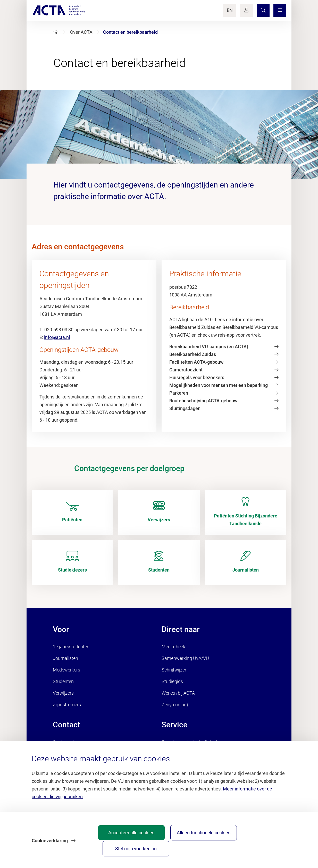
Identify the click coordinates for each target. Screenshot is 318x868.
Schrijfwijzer (174, 670)
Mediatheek (173, 647)
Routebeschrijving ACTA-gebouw (203, 401)
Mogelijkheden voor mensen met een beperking (219, 385)
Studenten (63, 681)
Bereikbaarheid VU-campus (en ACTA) (209, 347)
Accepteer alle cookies (143, 846)
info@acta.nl (57, 337)
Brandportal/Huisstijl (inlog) (190, 742)
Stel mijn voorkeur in (257, 846)
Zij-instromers (67, 705)
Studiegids (172, 681)
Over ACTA (81, 32)
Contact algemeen (71, 742)
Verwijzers (63, 693)
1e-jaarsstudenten (71, 647)
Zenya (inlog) (175, 705)
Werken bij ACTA (178, 693)
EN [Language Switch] (230, 10)
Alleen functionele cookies (200, 846)
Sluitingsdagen (185, 408)
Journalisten (65, 658)
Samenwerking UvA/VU (185, 658)
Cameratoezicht (186, 370)
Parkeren (179, 393)
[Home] (56, 32)
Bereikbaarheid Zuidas (193, 354)
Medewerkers (66, 670)
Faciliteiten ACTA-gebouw (196, 362)
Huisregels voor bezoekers (197, 377)
